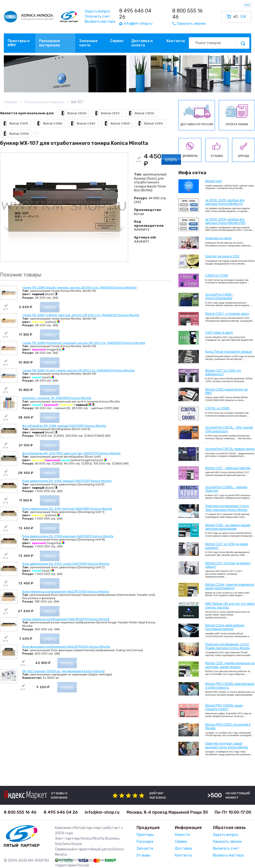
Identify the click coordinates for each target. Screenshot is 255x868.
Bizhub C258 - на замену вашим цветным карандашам (228, 527)
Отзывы (143, 855)
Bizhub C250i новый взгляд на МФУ (226, 391)
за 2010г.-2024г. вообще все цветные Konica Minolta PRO (225, 221)
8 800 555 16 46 (187, 14)
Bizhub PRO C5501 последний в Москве (228, 726)
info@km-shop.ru (102, 812)
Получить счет (98, 16)
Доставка (183, 848)
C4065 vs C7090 (217, 275)
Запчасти (145, 848)
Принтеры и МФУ (19, 43)
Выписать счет (226, 848)
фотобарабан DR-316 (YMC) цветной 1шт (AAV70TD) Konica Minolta (71, 453)
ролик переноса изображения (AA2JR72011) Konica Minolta (66, 619)
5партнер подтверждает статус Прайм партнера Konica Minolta (227, 646)
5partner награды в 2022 (222, 256)
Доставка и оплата (142, 43)
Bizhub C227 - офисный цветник (228, 468)
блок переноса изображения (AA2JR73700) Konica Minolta (66, 592)
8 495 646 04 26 (135, 14)
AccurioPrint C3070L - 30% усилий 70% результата (229, 429)
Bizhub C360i (49, 123)
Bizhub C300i (141, 113)
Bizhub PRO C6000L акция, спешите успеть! (224, 707)
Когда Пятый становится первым (229, 352)
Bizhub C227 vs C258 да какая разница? (227, 546)
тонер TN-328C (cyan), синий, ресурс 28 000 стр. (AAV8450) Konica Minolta (78, 370)
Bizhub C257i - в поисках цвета (227, 314)
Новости (182, 835)
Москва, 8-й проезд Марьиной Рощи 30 (167, 812)
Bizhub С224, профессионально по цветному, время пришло (230, 665)
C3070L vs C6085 (217, 408)
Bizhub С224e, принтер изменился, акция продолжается (230, 586)
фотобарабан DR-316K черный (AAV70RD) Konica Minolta (64, 426)
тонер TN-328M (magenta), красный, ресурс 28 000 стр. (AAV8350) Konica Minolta (84, 343)
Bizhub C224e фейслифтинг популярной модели (225, 627)
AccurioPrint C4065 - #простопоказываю (219, 296)
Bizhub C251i (106, 113)
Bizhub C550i (15, 134)
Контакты (176, 41)
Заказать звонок (227, 842)
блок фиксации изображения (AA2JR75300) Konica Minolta (66, 647)
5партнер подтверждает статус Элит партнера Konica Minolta (227, 508)
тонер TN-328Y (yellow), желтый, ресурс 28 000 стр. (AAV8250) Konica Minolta (81, 315)
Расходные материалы (50, 43)
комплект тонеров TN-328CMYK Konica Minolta (57, 398)
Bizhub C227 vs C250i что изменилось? (223, 372)
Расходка (145, 842)
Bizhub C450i (116, 123)
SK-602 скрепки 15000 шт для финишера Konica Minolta (63, 671)
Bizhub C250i (73, 113)
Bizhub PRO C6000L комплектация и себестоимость (230, 686)
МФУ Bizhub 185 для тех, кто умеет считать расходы (230, 606)
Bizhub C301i (15, 123)
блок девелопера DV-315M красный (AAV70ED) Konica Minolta (68, 536)
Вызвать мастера (100, 22)
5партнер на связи (218, 238)
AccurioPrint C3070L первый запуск (230, 449)
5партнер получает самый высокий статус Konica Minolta (227, 745)
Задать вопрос (98, 11)
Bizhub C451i (150, 123)
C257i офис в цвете (219, 333)
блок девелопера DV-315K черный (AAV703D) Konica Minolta (67, 481)
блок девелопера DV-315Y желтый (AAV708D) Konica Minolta (67, 509)
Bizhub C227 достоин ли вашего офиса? (228, 565)
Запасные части (88, 43)
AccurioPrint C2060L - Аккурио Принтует (226, 489)
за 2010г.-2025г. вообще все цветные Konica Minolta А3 (225, 202)
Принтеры (145, 835)
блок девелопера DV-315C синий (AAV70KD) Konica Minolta (66, 564)
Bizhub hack (214, 181)
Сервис (117, 41)
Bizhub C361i (82, 123)
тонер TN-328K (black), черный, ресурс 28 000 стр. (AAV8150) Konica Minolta (79, 287)
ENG (247, 5)
